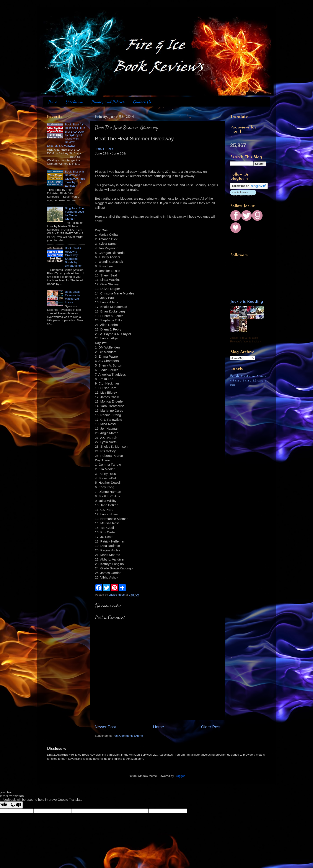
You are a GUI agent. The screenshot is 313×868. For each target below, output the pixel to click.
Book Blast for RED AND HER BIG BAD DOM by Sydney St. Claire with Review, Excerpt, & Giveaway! (66, 135)
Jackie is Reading (247, 302)
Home (52, 102)
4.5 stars (236, 381)
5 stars (237, 376)
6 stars (261, 376)
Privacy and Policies (108, 102)
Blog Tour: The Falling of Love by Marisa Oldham (74, 214)
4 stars (251, 376)
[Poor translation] (16, 805)
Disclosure (74, 102)
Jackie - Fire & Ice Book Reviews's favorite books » (246, 340)
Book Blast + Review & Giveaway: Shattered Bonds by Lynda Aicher (73, 257)
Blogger (180, 776)
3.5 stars (258, 381)
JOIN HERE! (104, 149)
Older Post (211, 727)
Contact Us (142, 102)
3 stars (247, 381)
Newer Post (105, 727)
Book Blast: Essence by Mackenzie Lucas (72, 297)
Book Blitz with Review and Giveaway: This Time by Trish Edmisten (75, 179)
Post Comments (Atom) (128, 736)
